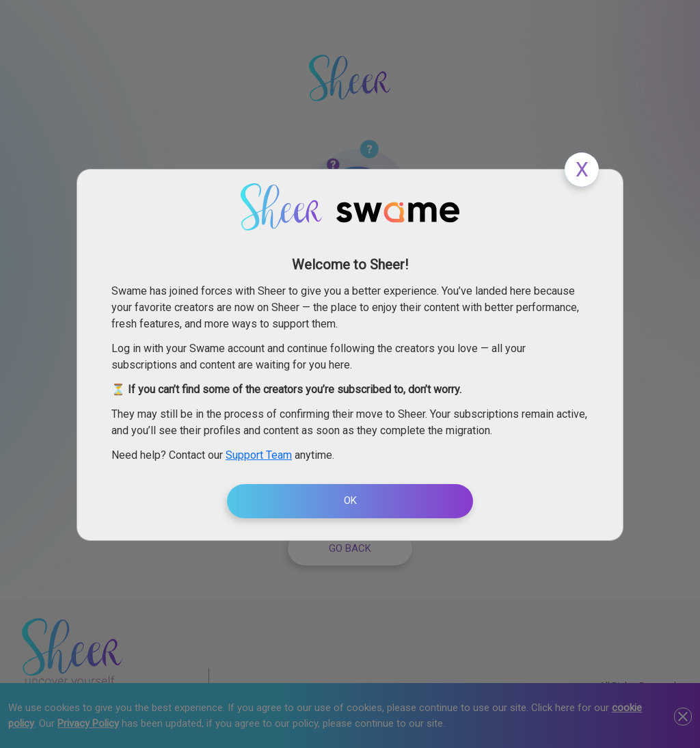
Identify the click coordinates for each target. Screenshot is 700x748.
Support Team (259, 455)
